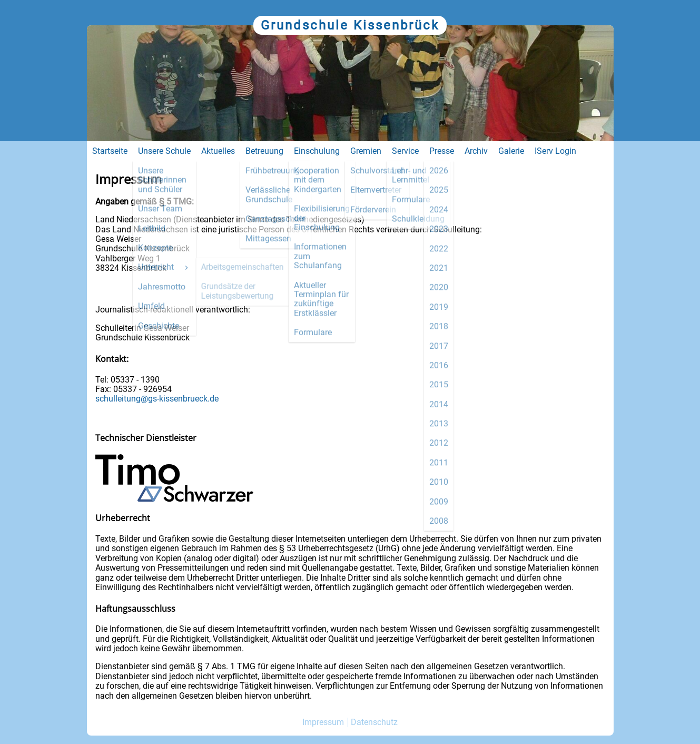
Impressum (323, 722)
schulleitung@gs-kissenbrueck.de (157, 399)
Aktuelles (218, 151)
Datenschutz (374, 722)
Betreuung (264, 151)
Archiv (476, 151)
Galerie (511, 151)
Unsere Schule (164, 151)
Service (405, 151)
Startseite (110, 151)
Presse (442, 151)
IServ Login (555, 151)
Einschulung (317, 151)
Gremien (366, 151)
